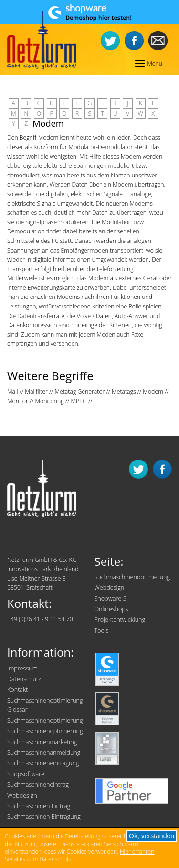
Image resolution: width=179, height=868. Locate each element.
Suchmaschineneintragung (43, 763)
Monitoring (50, 401)
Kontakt (17, 689)
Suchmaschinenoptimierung (132, 577)
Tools (102, 631)
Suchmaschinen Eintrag (39, 806)
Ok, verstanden (152, 836)
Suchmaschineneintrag (38, 785)
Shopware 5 (111, 599)
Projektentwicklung (120, 620)
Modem (153, 391)
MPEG (79, 401)
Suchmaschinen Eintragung (44, 817)
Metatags (124, 391)
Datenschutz (24, 679)
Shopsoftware (26, 774)
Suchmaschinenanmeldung (44, 753)
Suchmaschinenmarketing (42, 742)
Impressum (22, 668)
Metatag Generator (79, 391)
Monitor (18, 401)
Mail (13, 391)
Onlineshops (111, 609)
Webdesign (110, 588)
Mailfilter (36, 391)
